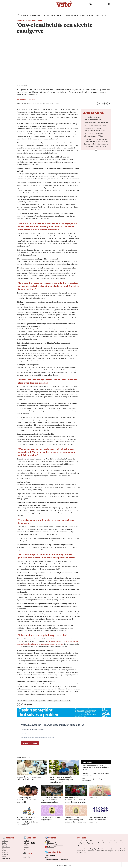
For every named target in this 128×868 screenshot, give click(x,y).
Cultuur (83, 15)
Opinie (76, 15)
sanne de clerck (34, 701)
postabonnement (58, 845)
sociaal (43, 701)
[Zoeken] (109, 7)
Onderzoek (90, 15)
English (4, 857)
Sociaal (53, 15)
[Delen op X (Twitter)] (101, 103)
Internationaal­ (6, 847)
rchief (47, 857)
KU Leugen (5, 855)
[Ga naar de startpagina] (64, 7)
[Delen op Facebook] (98, 103)
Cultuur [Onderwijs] (4, 851)
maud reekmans (22, 701)
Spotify (26, 849)
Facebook (26, 841)
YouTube (26, 847)
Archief (96, 7)
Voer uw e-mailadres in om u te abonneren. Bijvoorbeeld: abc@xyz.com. (38, 738)
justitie (68, 701)
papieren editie (63, 859)
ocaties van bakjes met (52, 859)
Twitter (26, 845)
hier (90, 851)
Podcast (103, 15)
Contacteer (50, 847)
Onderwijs (46, 15)
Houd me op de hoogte (30, 743)
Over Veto (103, 7)
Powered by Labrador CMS (64, 865)
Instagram (27, 843)
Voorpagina (25, 15)
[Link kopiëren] (107, 103)
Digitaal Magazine (36, 15)
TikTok (33, 843)
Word (49, 841)
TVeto (97, 15)
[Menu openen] (18, 15)
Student (60, 15)
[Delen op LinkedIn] (104, 103)
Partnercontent (7, 859)
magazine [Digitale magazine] (50, 855)
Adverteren (50, 843)
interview (50, 701)
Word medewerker (90, 8)
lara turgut (59, 701)
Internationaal (68, 15)
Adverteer (84, 7)
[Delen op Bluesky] (109, 103)
